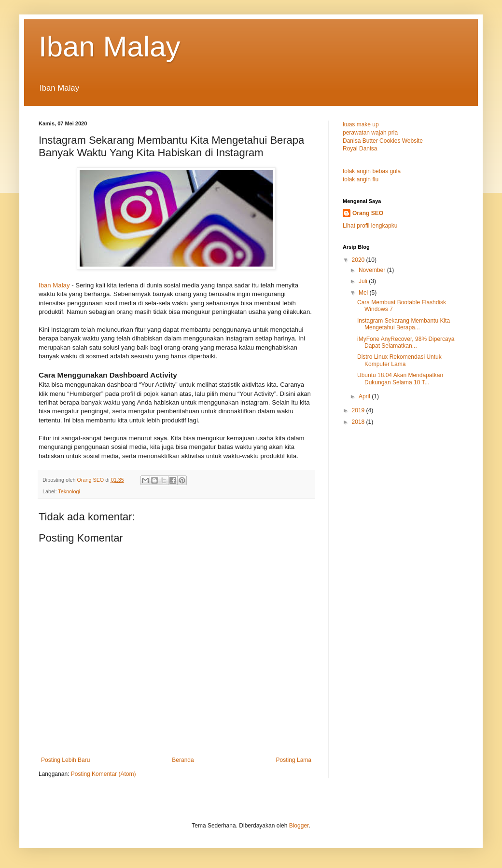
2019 (359, 410)
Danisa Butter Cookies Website (383, 141)
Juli (364, 281)
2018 (359, 422)
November (373, 270)
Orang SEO (368, 213)
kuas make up (361, 124)
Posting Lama (294, 760)
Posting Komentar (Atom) (104, 774)
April (365, 396)
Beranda (183, 760)
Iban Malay (110, 47)
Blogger (299, 826)
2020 (359, 260)
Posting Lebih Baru (65, 760)
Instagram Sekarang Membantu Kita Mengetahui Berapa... (404, 324)
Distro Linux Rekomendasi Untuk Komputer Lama (399, 360)
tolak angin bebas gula (372, 171)
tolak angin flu (361, 179)
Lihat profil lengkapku (370, 226)
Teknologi (69, 491)
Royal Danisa (360, 149)
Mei (364, 293)
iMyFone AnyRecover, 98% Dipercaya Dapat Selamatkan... (406, 342)
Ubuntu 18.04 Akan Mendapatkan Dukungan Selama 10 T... (400, 379)
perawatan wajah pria (370, 133)
